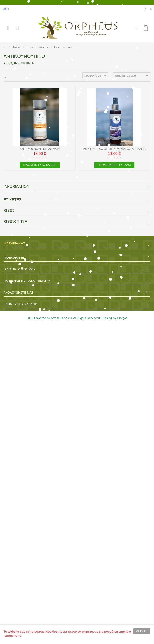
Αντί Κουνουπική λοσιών (40, 149)
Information (16, 187)
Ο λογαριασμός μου (20, 269)
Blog (9, 211)
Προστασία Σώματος (37, 47)
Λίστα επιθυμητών (145, 10)
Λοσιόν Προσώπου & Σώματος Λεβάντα (114, 149)
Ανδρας (17, 47)
